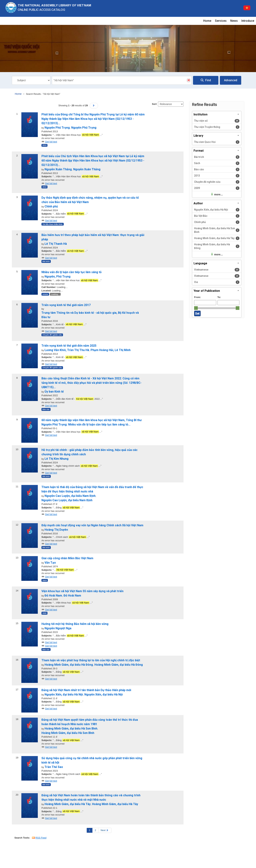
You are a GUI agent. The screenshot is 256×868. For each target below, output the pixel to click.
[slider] (196, 308)
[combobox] (122, 80)
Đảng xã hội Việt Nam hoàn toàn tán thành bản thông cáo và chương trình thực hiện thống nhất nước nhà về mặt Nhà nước (91, 797)
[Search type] (31, 80)
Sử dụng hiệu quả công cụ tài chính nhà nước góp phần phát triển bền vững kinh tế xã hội (92, 760)
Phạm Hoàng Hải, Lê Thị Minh (111, 350)
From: (197, 297)
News (234, 21)
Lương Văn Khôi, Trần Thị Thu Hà (67, 350)
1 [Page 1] (90, 830)
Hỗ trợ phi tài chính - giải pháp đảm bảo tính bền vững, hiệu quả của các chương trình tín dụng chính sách (89, 452)
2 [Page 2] (95, 830)
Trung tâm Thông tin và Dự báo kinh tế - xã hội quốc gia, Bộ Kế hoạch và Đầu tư (90, 315)
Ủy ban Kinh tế (54, 392)
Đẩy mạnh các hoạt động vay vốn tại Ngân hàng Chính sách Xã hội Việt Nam (92, 525)
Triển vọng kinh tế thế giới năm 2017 (66, 305)
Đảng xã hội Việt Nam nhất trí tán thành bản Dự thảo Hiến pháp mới (86, 690)
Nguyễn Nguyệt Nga (58, 628)
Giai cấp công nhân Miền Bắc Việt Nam (67, 558)
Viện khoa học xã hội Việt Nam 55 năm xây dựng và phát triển (82, 591)
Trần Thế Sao (54, 767)
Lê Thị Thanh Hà (56, 244)
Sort (154, 104)
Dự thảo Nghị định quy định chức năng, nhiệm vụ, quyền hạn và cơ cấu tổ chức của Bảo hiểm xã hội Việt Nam (90, 200)
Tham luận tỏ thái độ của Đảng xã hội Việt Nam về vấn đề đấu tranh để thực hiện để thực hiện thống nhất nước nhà (92, 489)
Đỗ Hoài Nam (53, 596)
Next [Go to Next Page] (105, 830)
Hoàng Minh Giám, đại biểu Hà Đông (69, 665)
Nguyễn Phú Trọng (57, 128)
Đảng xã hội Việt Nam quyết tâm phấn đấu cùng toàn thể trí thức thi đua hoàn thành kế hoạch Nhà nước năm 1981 (90, 722)
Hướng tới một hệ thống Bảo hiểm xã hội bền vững (75, 624)
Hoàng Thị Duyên (56, 530)
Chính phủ (51, 206)
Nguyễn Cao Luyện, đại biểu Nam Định (70, 496)
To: (219, 297)
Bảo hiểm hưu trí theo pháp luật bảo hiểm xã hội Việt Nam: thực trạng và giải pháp (93, 237)
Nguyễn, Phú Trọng (58, 276)
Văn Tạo (50, 563)
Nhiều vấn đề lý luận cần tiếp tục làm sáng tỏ (71, 272)
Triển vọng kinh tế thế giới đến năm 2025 (69, 346)
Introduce (248, 21)
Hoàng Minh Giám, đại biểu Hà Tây (68, 804)
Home (207, 21)
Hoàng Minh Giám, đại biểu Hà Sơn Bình (71, 729)
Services (221, 21)
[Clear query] (189, 80)
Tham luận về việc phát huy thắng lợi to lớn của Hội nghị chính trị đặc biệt (91, 660)
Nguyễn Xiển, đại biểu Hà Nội (64, 694)
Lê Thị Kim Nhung (57, 459)
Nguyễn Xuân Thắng (58, 169)
